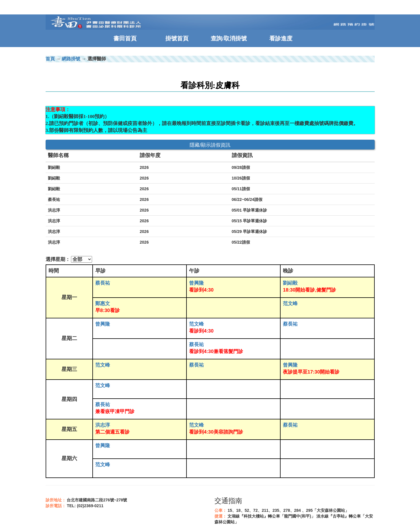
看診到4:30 (201, 290)
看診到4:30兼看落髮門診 (216, 351)
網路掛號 (71, 59)
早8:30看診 (108, 310)
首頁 (50, 59)
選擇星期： (58, 259)
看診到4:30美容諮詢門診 (216, 432)
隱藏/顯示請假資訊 (210, 145)
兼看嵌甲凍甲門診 (115, 411)
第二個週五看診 (112, 432)
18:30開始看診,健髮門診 (309, 290)
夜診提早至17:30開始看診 (311, 372)
